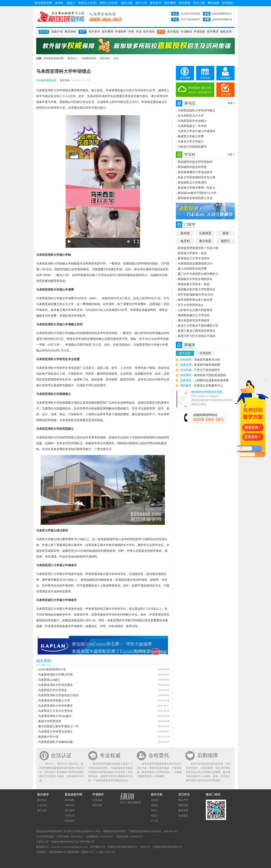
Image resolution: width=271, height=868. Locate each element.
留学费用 (170, 3)
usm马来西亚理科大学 (52, 669)
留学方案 (157, 795)
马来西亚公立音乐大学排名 (55, 711)
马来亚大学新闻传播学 (192, 147)
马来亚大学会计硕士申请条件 (197, 131)
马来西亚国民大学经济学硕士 (197, 110)
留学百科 (105, 58)
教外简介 (42, 800)
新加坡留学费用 (117, 831)
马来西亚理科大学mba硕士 (55, 716)
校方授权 (42, 810)
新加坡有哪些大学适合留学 (195, 172)
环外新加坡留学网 (60, 17)
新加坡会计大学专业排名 (194, 258)
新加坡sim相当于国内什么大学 (197, 193)
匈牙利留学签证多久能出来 (195, 300)
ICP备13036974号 (106, 852)
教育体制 (70, 32)
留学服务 (225, 78)
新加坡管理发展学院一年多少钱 (198, 248)
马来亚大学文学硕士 (191, 142)
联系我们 (228, 3)
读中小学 (141, 3)
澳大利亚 (205, 241)
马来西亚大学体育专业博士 (55, 732)
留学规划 (173, 32)
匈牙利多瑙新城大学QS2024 (195, 295)
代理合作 (70, 816)
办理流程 (205, 353)
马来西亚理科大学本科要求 (55, 706)
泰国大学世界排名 (50, 721)
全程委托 (159, 755)
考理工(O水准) (109, 3)
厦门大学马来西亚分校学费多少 (198, 274)
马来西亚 (205, 233)
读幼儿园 (127, 3)
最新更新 (183, 810)
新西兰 (226, 241)
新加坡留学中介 (87, 831)
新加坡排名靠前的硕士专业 (195, 198)
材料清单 (97, 805)
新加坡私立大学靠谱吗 (192, 183)
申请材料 (121, 32)
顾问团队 (70, 800)
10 (165, 651)
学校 (131, 32)
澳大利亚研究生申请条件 (194, 321)
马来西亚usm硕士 (49, 680)
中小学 (155, 821)
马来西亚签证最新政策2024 (195, 264)
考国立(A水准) (87, 3)
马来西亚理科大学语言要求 (55, 685)
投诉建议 (183, 816)
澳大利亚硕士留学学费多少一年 (58, 726)
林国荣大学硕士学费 (191, 136)
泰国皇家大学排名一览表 (194, 284)
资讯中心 (72, 58)
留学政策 (185, 3)
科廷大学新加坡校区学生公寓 (197, 177)
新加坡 (185, 233)
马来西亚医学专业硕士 (192, 121)
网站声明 (183, 800)
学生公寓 (199, 3)
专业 (139, 32)
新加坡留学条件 (142, 831)
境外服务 (70, 810)
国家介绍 (57, 32)
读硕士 (71, 3)
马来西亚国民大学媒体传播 (55, 742)
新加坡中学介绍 (48, 737)
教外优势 (225, 94)
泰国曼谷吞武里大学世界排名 (197, 289)
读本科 (59, 3)
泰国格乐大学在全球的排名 (195, 279)
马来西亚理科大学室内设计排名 (58, 695)
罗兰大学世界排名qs (191, 305)
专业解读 (186, 32)
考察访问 (70, 805)
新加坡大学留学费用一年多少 (197, 188)
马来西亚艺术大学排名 (53, 690)
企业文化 (42, 805)
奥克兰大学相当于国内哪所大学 (198, 326)
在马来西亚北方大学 (191, 116)
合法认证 (61, 755)
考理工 (155, 810)
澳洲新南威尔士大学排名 (194, 315)
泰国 (225, 233)
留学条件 (156, 3)
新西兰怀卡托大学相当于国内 (197, 336)
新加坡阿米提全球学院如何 (195, 162)
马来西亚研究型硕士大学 (54, 701)
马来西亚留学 (89, 58)
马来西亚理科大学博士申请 (55, 675)
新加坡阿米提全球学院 (192, 167)
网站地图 (213, 3)
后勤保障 (208, 755)
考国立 (155, 816)
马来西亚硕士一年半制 (192, 126)
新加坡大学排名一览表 (192, 253)
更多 (230, 103)
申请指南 (199, 32)
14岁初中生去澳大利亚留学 (195, 310)
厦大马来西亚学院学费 (192, 269)
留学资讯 (149, 32)
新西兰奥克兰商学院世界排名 (197, 331)
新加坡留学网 (43, 3)
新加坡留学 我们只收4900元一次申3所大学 (200, 90)
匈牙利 (185, 241)
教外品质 (185, 353)
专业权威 (110, 755)
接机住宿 (226, 32)
